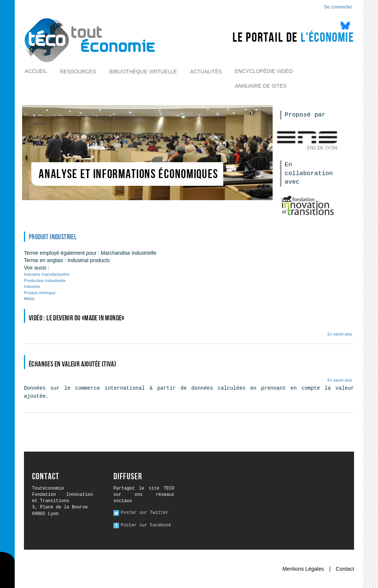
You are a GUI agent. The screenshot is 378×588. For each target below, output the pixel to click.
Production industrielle (45, 281)
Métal (29, 299)
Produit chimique (40, 293)
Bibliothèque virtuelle (143, 72)
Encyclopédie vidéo (264, 71)
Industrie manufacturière (47, 274)
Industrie (32, 286)
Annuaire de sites (260, 86)
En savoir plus (340, 334)
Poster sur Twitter (145, 513)
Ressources (78, 72)
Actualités (206, 72)
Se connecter (338, 7)
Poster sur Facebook (146, 525)
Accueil (36, 71)
